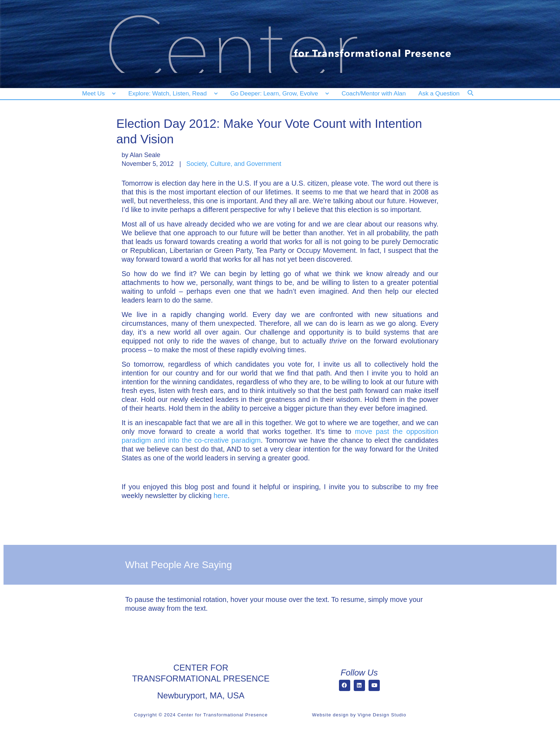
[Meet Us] (99, 94)
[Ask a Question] (441, 94)
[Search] (475, 98)
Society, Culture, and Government (234, 164)
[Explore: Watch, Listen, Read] (172, 94)
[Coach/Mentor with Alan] (374, 94)
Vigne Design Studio (382, 715)
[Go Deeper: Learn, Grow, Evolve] (278, 94)
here (221, 496)
